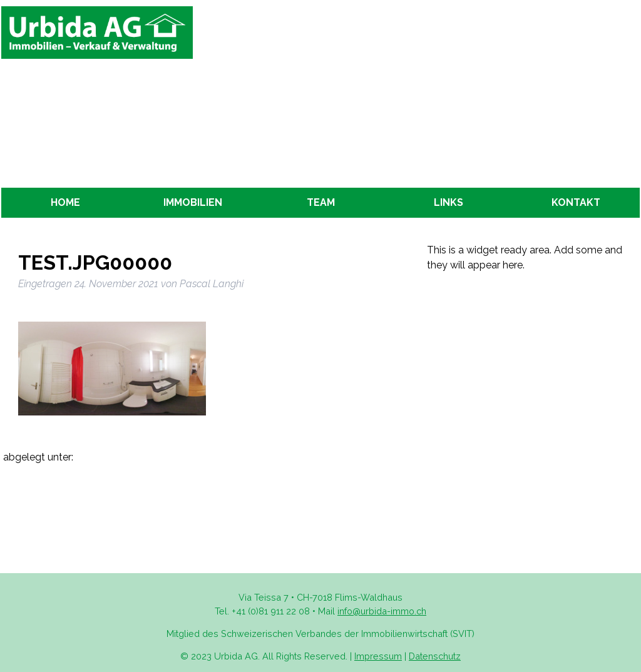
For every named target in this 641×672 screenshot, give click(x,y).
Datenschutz (435, 656)
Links (449, 202)
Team (321, 202)
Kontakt (576, 202)
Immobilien (193, 202)
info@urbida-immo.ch (382, 611)
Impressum (378, 656)
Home (65, 202)
